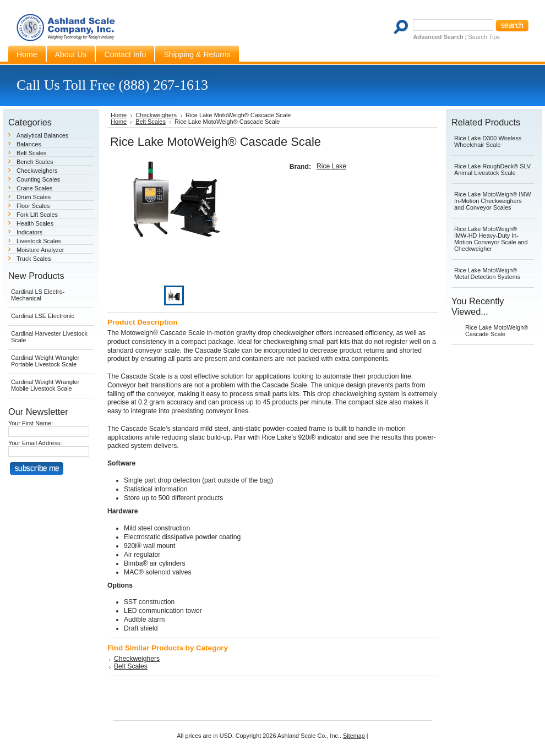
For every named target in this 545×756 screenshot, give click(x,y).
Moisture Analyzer (40, 250)
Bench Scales (35, 162)
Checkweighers (37, 171)
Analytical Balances (42, 135)
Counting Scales (38, 179)
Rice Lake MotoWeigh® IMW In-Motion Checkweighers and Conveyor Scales (493, 201)
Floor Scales (33, 206)
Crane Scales (34, 188)
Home (119, 115)
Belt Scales (31, 153)
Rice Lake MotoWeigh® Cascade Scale (497, 331)
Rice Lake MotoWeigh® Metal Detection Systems (487, 273)
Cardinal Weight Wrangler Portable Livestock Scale (45, 361)
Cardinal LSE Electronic (43, 316)
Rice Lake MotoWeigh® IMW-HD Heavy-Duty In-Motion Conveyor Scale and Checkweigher (491, 239)
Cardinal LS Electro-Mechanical (38, 295)
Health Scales (35, 223)
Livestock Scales (39, 241)
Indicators (29, 232)
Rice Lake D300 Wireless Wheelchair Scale (488, 141)
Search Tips (484, 37)
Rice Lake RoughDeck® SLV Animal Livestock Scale (492, 169)
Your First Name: (31, 423)
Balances (29, 144)
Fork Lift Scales (37, 215)
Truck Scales (34, 259)
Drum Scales (34, 197)
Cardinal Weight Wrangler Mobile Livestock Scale (45, 385)
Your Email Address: (35, 443)
